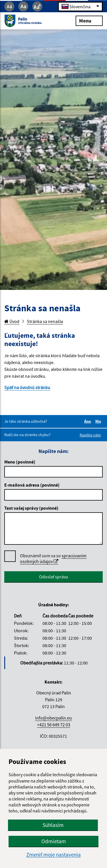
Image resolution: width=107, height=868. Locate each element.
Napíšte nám (90, 435)
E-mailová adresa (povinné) (32, 485)
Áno (88, 421)
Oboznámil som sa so (53, 559)
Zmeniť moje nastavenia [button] (53, 855)
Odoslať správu (54, 577)
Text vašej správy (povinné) (31, 508)
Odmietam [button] (54, 841)
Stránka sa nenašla (45, 321)
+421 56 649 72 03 (54, 725)
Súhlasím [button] (53, 825)
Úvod (12, 321)
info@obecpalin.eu (53, 718)
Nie (99, 421)
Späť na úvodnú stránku (27, 387)
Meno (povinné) (20, 462)
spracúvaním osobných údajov (53, 558)
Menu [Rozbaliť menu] (89, 20)
